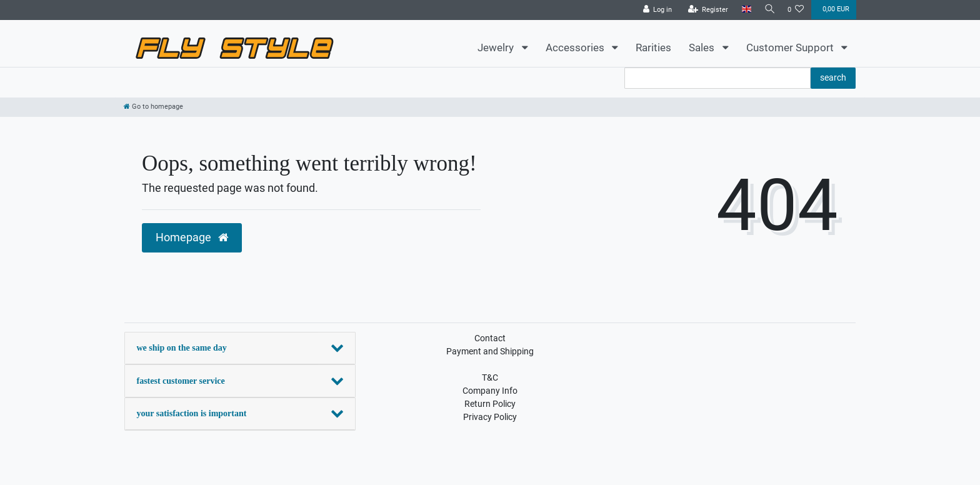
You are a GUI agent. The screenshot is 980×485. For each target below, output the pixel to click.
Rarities (653, 47)
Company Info (490, 391)
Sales (703, 47)
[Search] (768, 10)
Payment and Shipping (490, 351)
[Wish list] (796, 10)
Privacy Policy (490, 417)
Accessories (576, 47)
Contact (490, 338)
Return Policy (490, 404)
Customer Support (791, 47)
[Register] (705, 10)
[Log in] (655, 10)
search (833, 77)
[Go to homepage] (153, 107)
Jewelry (497, 47)
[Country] (743, 10)
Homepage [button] (192, 237)
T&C (490, 377)
